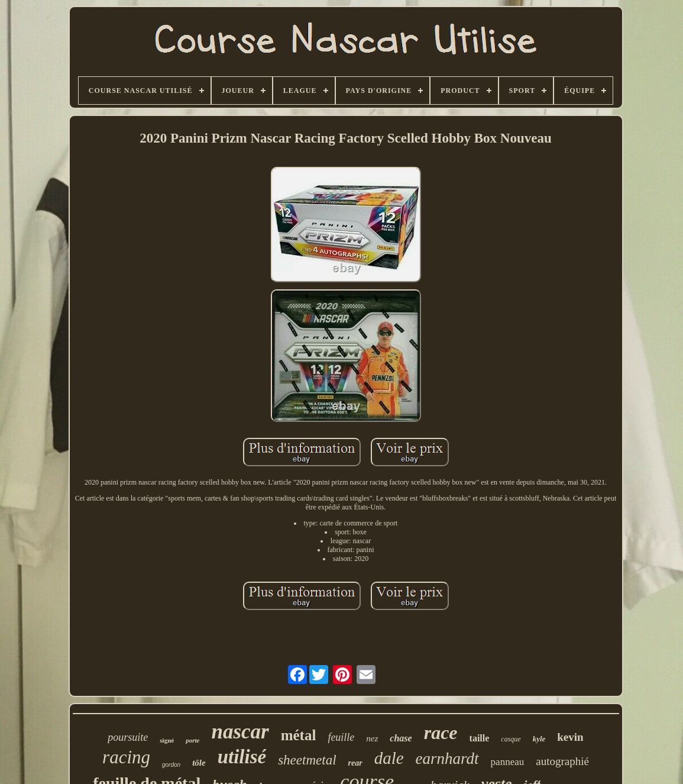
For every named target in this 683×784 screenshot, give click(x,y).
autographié (562, 761)
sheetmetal (307, 760)
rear (355, 763)
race (441, 733)
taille (480, 738)
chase (401, 738)
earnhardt (447, 759)
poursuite (128, 737)
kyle (539, 739)
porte (192, 740)
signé (167, 740)
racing (126, 757)
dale (389, 758)
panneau (508, 762)
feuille (341, 737)
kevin (570, 737)
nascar (240, 732)
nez (372, 738)
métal (299, 735)
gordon (171, 765)
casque (511, 739)
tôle (199, 763)
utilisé (242, 757)
